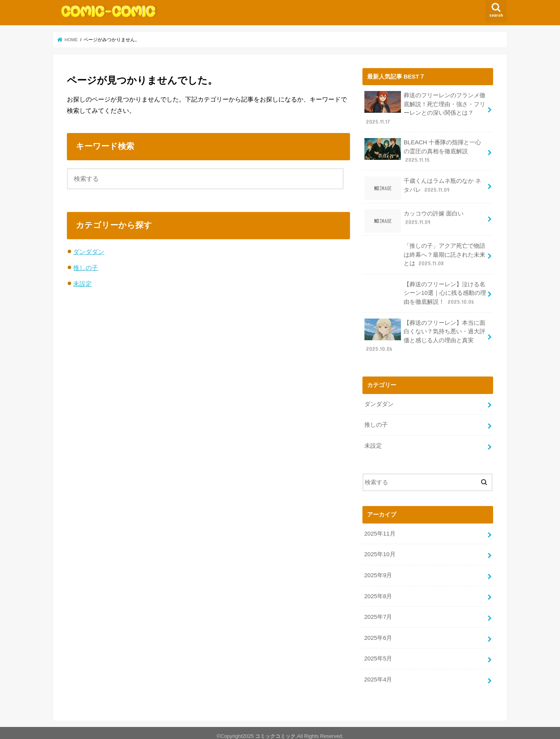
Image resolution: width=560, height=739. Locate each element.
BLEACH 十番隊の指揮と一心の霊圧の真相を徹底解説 (422, 150)
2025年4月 (378, 674)
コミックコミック (275, 730)
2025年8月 (378, 592)
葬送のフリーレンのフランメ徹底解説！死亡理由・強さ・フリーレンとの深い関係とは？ (425, 108)
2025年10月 (379, 550)
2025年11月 (379, 530)
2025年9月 (378, 571)
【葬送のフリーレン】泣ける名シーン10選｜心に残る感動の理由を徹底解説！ (425, 291)
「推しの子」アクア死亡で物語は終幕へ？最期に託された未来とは (425, 253)
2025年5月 (378, 653)
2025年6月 (378, 632)
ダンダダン (89, 252)
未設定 (82, 284)
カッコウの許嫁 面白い (414, 219)
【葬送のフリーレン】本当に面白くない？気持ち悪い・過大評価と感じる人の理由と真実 (425, 333)
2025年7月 (378, 612)
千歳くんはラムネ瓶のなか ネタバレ (423, 187)
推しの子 (86, 268)
